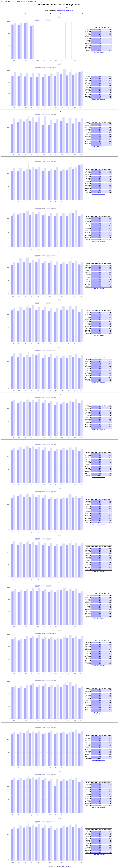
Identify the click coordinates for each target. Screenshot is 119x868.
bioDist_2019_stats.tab (98, 383)
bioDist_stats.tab (65, 866)
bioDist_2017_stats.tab (98, 477)
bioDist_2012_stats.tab (98, 713)
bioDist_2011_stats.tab (98, 760)
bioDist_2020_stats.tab (98, 335)
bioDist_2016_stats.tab (98, 524)
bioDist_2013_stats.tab (98, 666)
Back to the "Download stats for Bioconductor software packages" (19, 1)
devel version (70, 10)
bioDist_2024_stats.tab (98, 147)
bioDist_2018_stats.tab (98, 430)
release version (61, 10)
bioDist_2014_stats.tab (98, 618)
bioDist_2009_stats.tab (98, 854)
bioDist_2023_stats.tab (98, 194)
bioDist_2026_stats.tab (98, 52)
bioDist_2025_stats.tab (98, 100)
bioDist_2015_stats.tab (98, 571)
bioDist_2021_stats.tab (98, 288)
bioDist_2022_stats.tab (98, 241)
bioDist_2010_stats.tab (98, 807)
